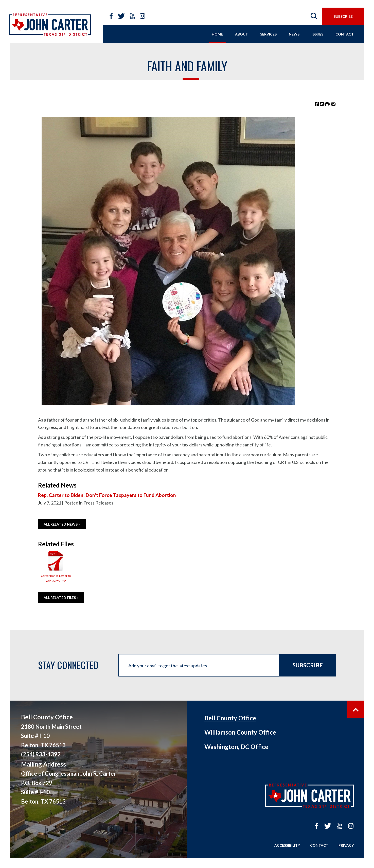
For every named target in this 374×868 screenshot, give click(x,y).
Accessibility (287, 845)
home (217, 34)
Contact (319, 845)
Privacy (346, 845)
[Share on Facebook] (317, 104)
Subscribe (308, 665)
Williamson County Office (240, 732)
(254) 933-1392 (41, 754)
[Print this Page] (327, 104)
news (294, 34)
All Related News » (62, 524)
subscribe (343, 16)
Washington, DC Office (236, 747)
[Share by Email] (333, 104)
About (242, 34)
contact (345, 34)
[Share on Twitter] (322, 104)
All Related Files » (61, 597)
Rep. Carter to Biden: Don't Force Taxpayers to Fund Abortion (107, 495)
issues (317, 34)
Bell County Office (230, 718)
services (268, 34)
